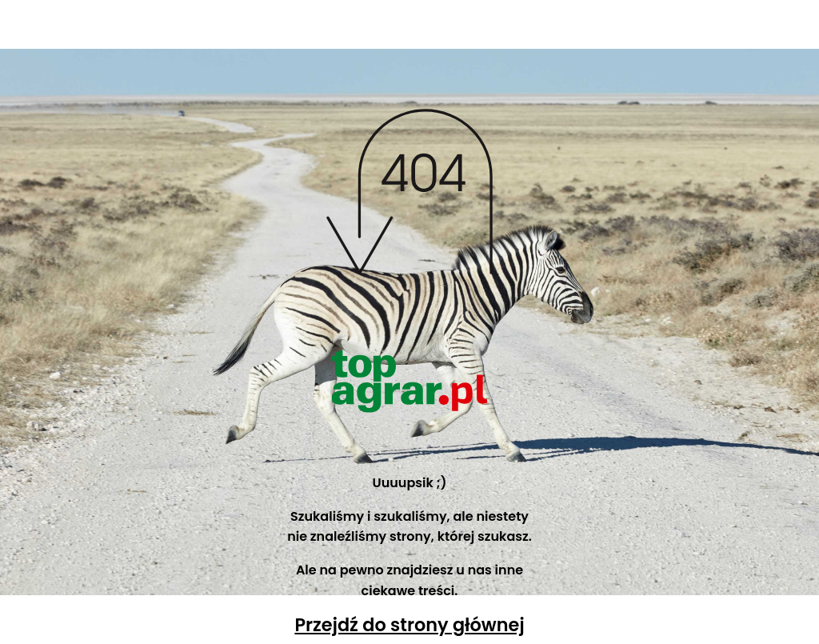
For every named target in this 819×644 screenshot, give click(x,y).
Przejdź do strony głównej (409, 625)
